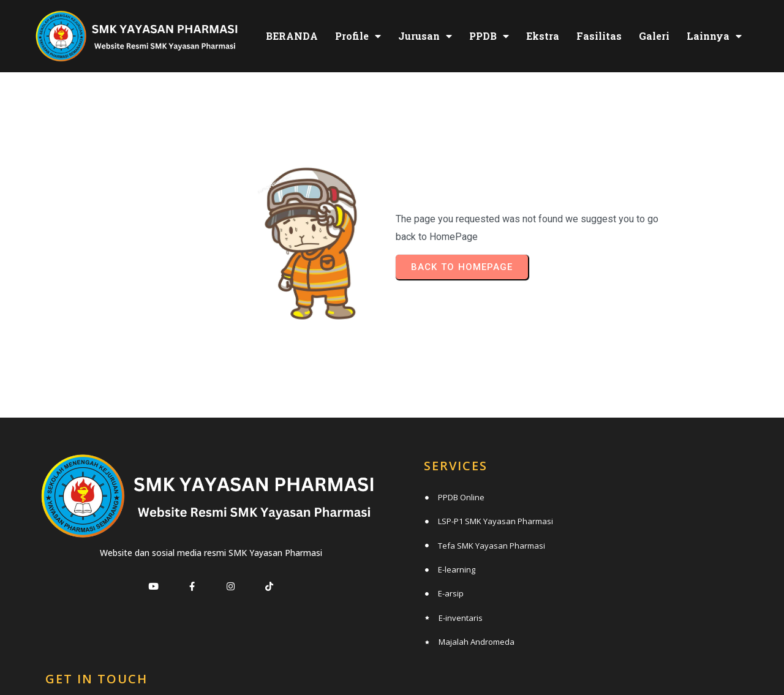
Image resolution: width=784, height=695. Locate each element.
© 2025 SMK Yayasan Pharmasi (392, 662)
